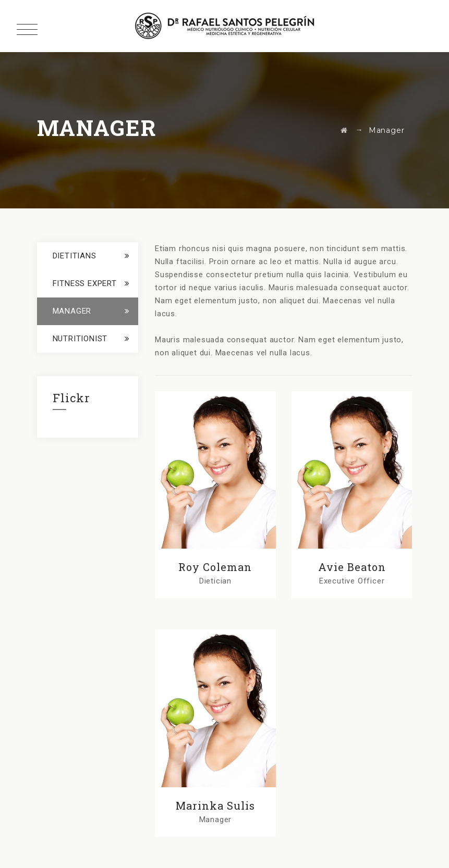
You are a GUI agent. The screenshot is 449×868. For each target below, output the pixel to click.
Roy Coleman (215, 567)
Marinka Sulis (215, 805)
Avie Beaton (352, 567)
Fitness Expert (85, 283)
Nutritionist (80, 339)
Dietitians (75, 256)
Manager (72, 311)
